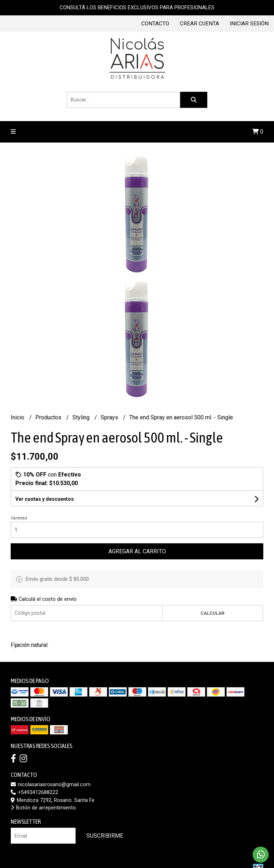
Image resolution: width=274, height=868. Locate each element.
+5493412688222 (34, 792)
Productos (49, 417)
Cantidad (19, 518)
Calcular (212, 613)
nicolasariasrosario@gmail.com (51, 785)
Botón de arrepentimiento (43, 808)
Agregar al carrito (137, 551)
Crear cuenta (199, 24)
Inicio (18, 417)
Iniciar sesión (249, 24)
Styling (82, 417)
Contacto (155, 24)
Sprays (110, 417)
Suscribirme (105, 836)
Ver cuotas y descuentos (45, 499)
